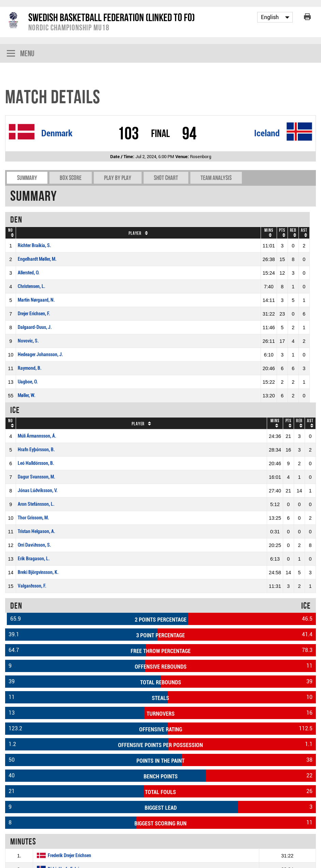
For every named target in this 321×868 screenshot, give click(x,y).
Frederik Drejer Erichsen (69, 856)
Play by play (118, 178)
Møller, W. (27, 395)
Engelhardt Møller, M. (37, 259)
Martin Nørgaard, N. (36, 300)
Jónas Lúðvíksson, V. (38, 491)
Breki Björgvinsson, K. (38, 572)
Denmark (57, 133)
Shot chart (166, 178)
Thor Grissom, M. (33, 518)
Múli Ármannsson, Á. (37, 436)
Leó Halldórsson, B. (36, 463)
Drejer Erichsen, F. (34, 314)
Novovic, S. (28, 341)
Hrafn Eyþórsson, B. (36, 450)
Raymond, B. (30, 368)
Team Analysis (216, 178)
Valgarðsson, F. (32, 586)
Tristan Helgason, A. (37, 531)
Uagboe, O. (28, 382)
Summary (27, 178)
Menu (21, 54)
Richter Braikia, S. (34, 246)
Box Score (71, 178)
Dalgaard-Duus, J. (35, 327)
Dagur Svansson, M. (37, 477)
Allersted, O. (29, 273)
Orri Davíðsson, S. (34, 545)
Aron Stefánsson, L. (36, 504)
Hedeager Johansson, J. (40, 355)
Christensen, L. (32, 286)
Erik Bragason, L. (34, 559)
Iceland (267, 133)
